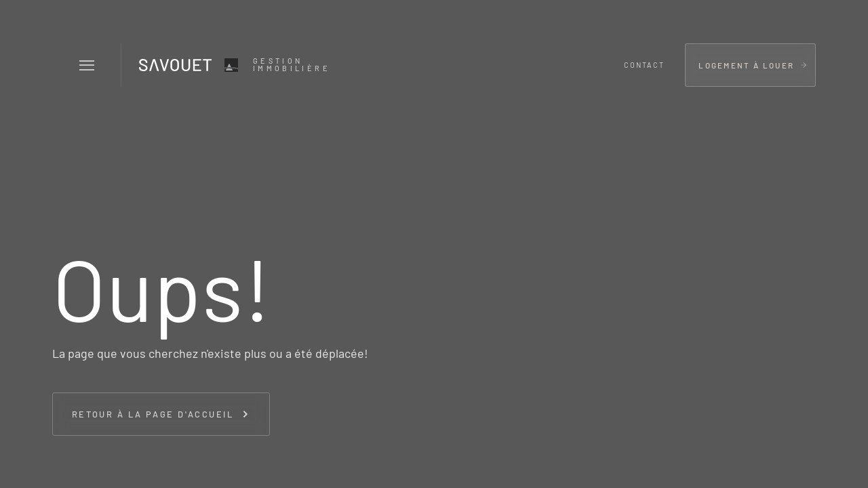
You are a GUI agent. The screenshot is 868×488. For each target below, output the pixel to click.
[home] (233, 65)
